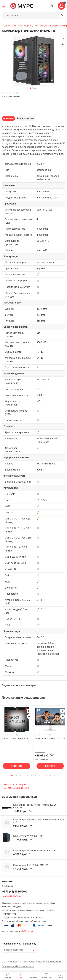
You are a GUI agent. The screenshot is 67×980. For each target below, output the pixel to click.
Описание (8, 118)
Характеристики (26, 118)
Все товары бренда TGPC (16, 788)
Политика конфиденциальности (18, 966)
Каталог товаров (22, 26)
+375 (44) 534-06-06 (53, 6)
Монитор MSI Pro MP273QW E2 (50, 738)
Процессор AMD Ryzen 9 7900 (16, 738)
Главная (6, 26)
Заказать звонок (11, 896)
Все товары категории (15, 785)
